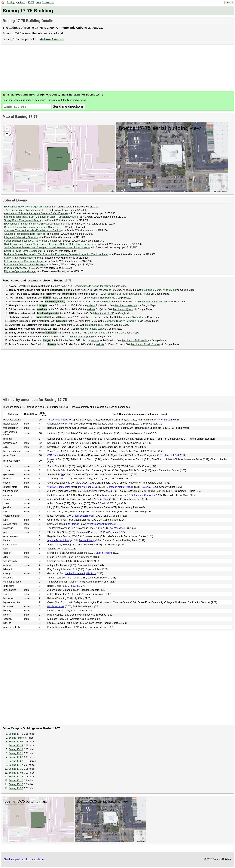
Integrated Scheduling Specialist (21, 237)
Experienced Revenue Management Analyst (27, 207)
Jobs (39, 2)
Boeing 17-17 (16, 765)
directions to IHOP (104, 313)
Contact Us (48, 2)
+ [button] (7, 129)
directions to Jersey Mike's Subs (159, 290)
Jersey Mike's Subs (58, 420)
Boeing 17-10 (16, 780)
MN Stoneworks (56, 606)
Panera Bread (164, 420)
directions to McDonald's (135, 340)
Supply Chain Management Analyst (23, 220)
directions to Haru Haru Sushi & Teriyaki (129, 294)
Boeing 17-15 (16, 769)
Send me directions (68, 106)
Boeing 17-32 (16, 784)
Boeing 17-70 (16, 734)
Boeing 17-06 (16, 742)
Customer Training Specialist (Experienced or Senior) (32, 230)
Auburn (21, 2)
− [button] (7, 134)
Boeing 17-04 (16, 773)
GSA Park (53, 455)
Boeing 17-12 (16, 777)
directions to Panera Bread (152, 302)
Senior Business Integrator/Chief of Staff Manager (30, 241)
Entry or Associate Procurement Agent (24, 261)
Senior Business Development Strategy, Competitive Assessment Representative (47, 247)
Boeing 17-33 (16, 788)
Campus (52, 39)
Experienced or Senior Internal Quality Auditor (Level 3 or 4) (36, 224)
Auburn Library (87, 540)
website (107, 290)
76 (62, 475)
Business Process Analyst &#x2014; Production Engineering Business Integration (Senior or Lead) (56, 254)
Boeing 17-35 (16, 746)
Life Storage (73, 524)
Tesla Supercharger (84, 516)
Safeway (146, 487)
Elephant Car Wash (144, 495)
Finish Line (103, 499)
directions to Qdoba (123, 309)
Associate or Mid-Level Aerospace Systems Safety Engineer (36, 213)
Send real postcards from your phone (24, 859)
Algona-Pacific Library (59, 540)
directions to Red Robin (99, 298)
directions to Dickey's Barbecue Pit (121, 321)
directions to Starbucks (131, 317)
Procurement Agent (14, 268)
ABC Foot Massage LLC (116, 528)
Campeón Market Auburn (120, 487)
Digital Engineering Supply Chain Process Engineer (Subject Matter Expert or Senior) (49, 244)
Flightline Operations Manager (20, 271)
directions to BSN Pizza (97, 325)
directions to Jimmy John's (106, 333)
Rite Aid (74, 586)
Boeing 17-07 (16, 757)
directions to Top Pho (81, 337)
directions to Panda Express (145, 344)
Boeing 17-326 (16, 761)
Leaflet (112, 191)
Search (230, 2)
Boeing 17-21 (16, 753)
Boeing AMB (15, 738)
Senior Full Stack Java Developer (22, 251)
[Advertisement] (91, 68)
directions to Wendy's (126, 305)
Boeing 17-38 (16, 749)
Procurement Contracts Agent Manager (25, 264)
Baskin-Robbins (104, 553)
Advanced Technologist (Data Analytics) (25, 234)
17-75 (31, 2)
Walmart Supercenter (59, 487)
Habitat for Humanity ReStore (80, 573)
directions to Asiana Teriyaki (93, 286)
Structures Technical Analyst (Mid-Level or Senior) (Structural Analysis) (42, 217)
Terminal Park (172, 455)
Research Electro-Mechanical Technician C (27, 227)
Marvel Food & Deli (88, 487)
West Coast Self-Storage (101, 524)
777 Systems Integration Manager (22, 210)
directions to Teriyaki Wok (89, 329)
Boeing (11, 2)
